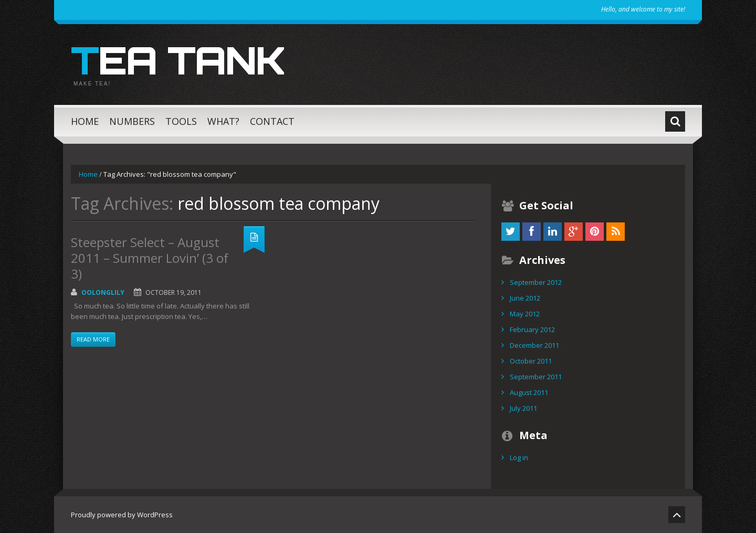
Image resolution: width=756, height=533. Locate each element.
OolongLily (103, 292)
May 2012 (525, 314)
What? (223, 121)
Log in (519, 457)
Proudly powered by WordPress (122, 515)
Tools (181, 121)
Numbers (132, 121)
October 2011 (531, 361)
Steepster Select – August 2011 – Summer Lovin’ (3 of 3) (150, 258)
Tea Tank (178, 60)
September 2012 (536, 282)
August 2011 (529, 392)
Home (85, 121)
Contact (272, 121)
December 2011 (534, 345)
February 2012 (532, 329)
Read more (93, 339)
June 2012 (525, 298)
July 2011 (523, 408)
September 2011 (536, 377)
